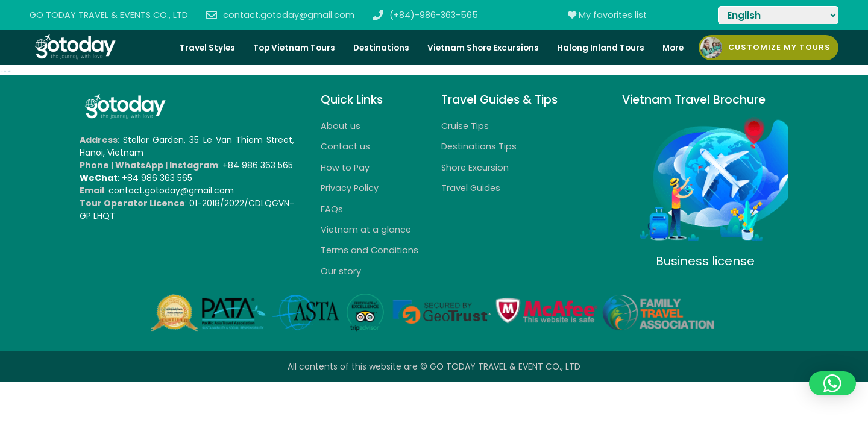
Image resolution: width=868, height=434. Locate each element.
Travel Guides (471, 188)
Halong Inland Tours (601, 48)
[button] (832, 383)
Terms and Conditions (370, 250)
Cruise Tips (465, 126)
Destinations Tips (479, 146)
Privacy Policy (350, 188)
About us (341, 126)
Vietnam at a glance (366, 230)
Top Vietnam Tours (294, 48)
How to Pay (345, 168)
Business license (705, 261)
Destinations (381, 48)
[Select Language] (778, 15)
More (673, 48)
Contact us (345, 146)
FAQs (332, 209)
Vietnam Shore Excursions (483, 48)
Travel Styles (207, 48)
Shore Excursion (475, 168)
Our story (341, 271)
